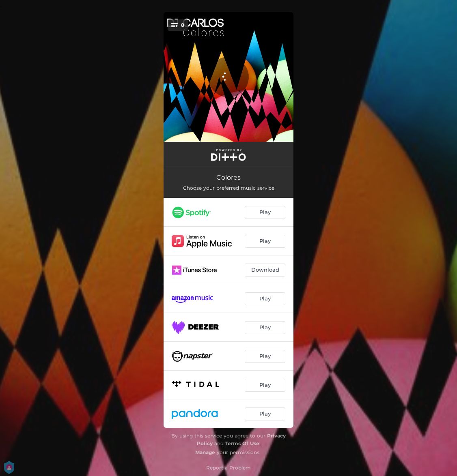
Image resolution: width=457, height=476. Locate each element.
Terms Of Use (242, 443)
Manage (205, 452)
